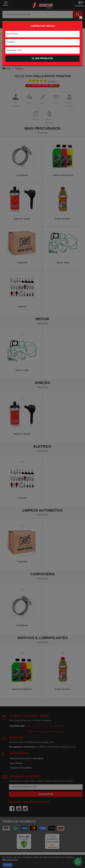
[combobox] (42, 34)
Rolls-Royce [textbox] (12, 34)
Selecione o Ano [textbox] (14, 50)
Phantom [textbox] (11, 42)
